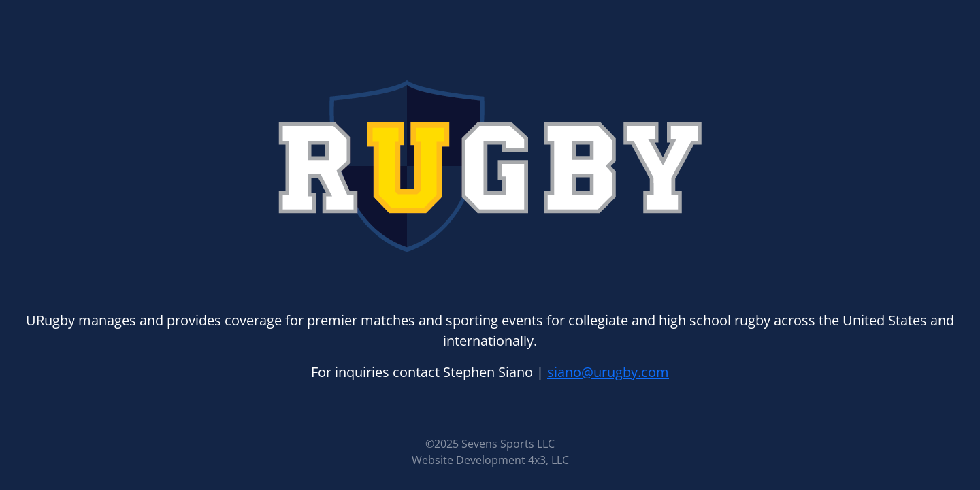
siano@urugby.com (608, 372)
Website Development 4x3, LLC (490, 460)
